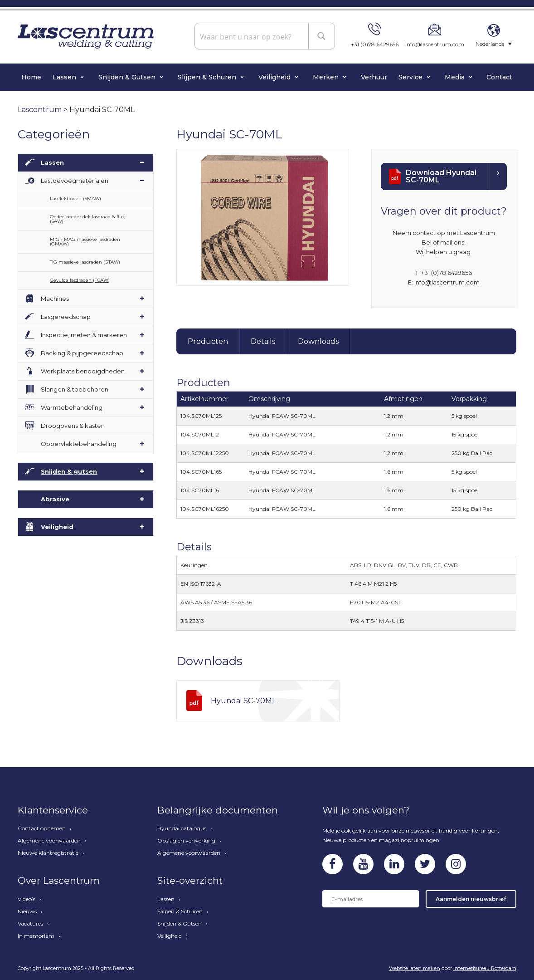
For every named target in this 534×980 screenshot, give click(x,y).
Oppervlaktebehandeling (79, 444)
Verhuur (374, 77)
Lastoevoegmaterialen (75, 181)
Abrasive (55, 499)
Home (31, 77)
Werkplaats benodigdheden (83, 371)
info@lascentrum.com (435, 44)
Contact (499, 77)
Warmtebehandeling (72, 407)
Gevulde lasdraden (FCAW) (80, 280)
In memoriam (36, 936)
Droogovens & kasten (73, 426)
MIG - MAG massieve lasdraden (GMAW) (85, 242)
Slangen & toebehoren (75, 389)
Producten (208, 341)
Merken (327, 77)
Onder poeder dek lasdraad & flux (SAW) (87, 219)
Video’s (27, 899)
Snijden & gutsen (69, 471)
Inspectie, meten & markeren (84, 335)
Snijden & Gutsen (128, 77)
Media (456, 77)
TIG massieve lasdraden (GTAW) (85, 262)
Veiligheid (275, 77)
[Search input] (252, 36)
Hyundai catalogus (182, 828)
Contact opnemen (42, 828)
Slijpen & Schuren (208, 77)
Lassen (65, 77)
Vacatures (30, 924)
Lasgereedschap (66, 317)
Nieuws (27, 911)
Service (411, 77)
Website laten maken (415, 968)
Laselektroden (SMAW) (75, 198)
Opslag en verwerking (186, 841)
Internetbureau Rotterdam (485, 968)
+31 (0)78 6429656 (375, 44)
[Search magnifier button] (322, 36)
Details (263, 341)
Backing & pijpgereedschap (82, 353)
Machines (55, 299)
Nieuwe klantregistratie (48, 853)
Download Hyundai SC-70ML (441, 176)
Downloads (318, 341)
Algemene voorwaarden (49, 841)
